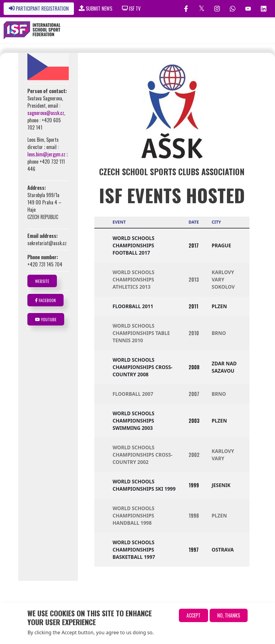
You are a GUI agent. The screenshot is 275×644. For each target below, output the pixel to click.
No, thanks (229, 616)
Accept (193, 616)
